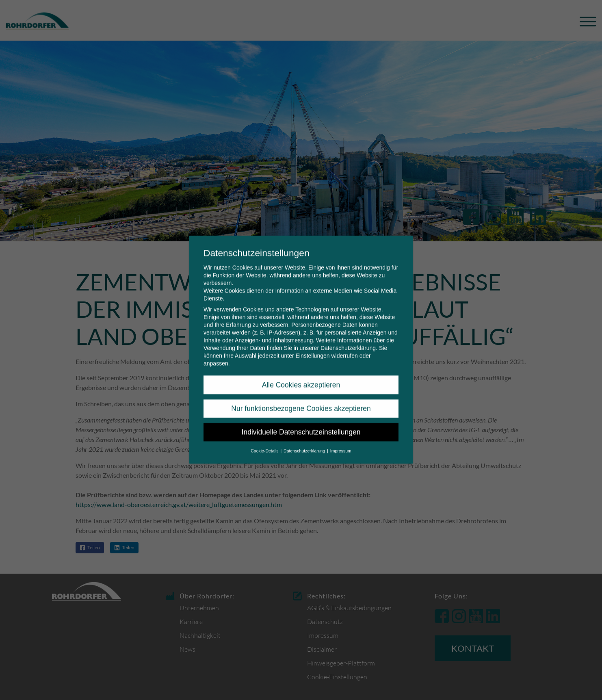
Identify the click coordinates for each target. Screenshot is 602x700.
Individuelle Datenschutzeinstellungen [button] (301, 422)
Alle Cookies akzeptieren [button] (301, 375)
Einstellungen (312, 346)
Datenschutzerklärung (348, 338)
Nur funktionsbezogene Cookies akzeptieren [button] (301, 398)
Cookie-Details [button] (265, 440)
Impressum (341, 440)
